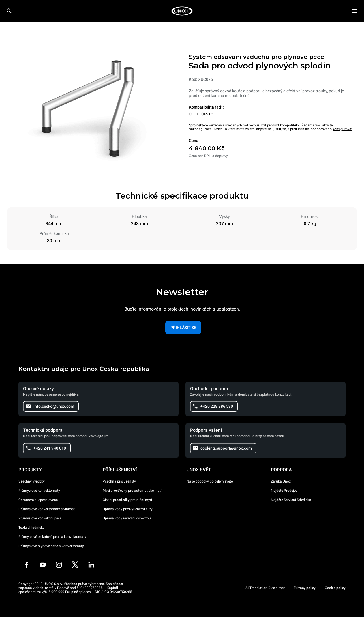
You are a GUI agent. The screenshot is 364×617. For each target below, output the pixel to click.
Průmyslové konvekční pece (40, 518)
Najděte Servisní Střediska (291, 500)
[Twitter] (75, 565)
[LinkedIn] (91, 565)
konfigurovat (343, 129)
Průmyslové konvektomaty (39, 491)
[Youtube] (43, 565)
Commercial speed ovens (38, 500)
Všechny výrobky (32, 481)
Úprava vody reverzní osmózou (127, 518)
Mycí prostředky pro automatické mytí (132, 491)
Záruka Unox (281, 481)
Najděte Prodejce (284, 491)
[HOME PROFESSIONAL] (182, 11)
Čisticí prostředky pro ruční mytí (127, 500)
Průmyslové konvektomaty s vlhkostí (47, 509)
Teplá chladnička (32, 528)
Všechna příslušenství (120, 481)
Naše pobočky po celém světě (210, 481)
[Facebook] (27, 565)
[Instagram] (59, 565)
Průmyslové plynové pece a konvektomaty (51, 546)
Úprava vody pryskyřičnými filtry (128, 509)
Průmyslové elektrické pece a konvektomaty (52, 537)
